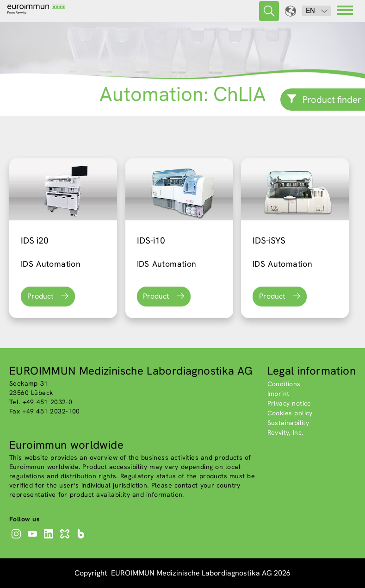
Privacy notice (289, 403)
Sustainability (288, 423)
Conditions (284, 384)
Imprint (278, 394)
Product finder (332, 100)
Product (40, 296)
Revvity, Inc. (285, 432)
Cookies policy (290, 413)
